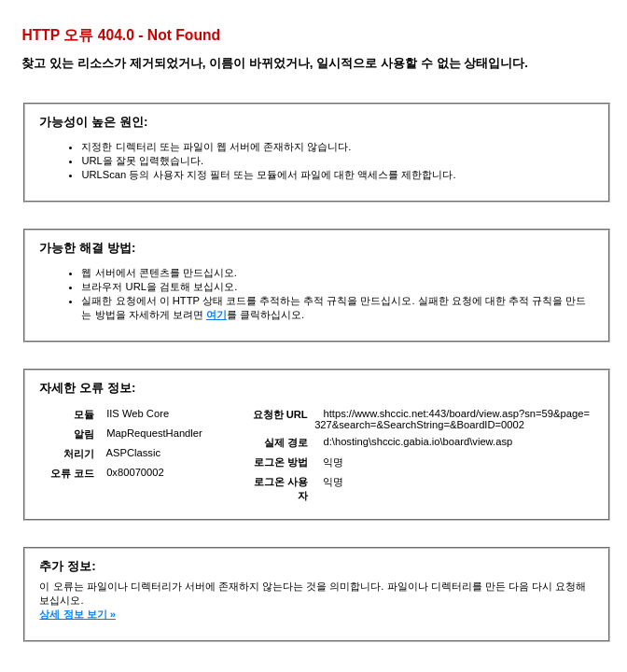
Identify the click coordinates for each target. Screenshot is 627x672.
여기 (216, 315)
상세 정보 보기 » (77, 614)
